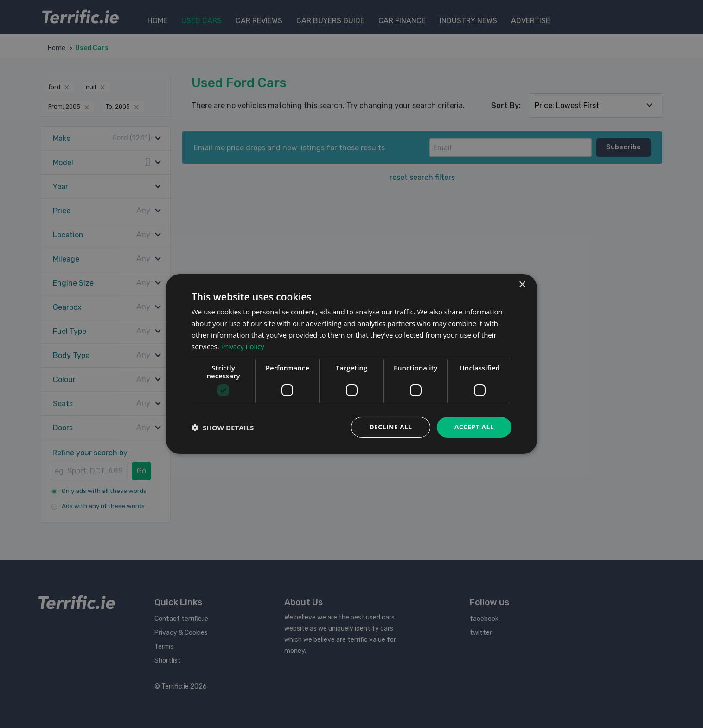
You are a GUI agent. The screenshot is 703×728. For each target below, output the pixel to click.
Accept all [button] (474, 427)
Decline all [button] (390, 427)
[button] (223, 428)
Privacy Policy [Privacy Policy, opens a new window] (243, 346)
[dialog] (351, 364)
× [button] (522, 285)
